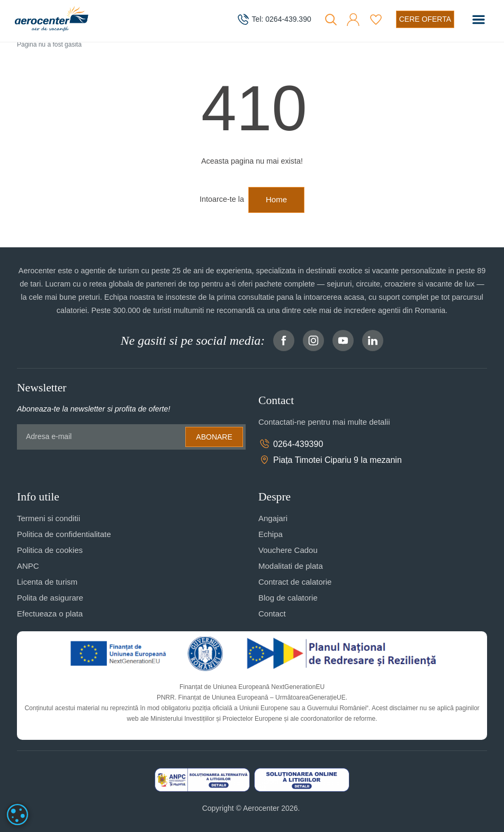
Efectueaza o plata (50, 614)
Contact (272, 614)
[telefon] (274, 20)
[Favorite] (376, 20)
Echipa (271, 534)
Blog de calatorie (288, 598)
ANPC (28, 566)
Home (276, 199)
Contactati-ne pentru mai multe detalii (324, 422)
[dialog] (17, 815)
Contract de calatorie (295, 582)
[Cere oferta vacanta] (425, 19)
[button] (353, 20)
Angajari (273, 518)
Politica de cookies (50, 550)
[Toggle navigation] (479, 20)
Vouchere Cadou (288, 550)
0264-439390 (291, 444)
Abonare (214, 437)
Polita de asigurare (50, 598)
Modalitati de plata (291, 566)
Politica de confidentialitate (64, 534)
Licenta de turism (47, 582)
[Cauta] (331, 20)
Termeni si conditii (48, 518)
